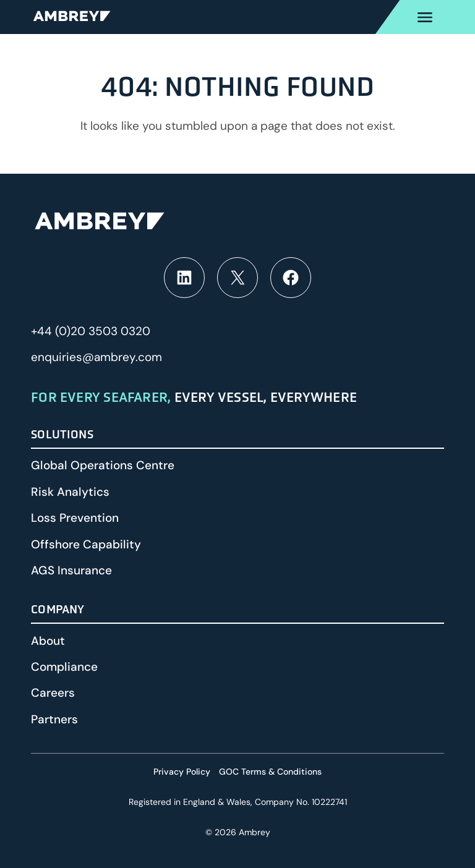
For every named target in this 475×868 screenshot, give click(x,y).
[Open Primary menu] (425, 17)
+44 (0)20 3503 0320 (91, 331)
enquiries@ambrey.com (96, 357)
